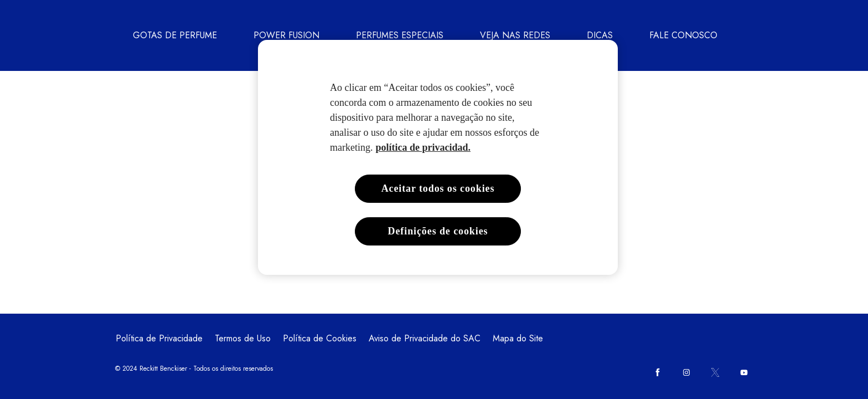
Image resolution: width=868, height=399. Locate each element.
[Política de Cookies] (320, 339)
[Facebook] (658, 372)
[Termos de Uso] (243, 339)
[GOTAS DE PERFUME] (175, 35)
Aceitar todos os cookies (438, 188)
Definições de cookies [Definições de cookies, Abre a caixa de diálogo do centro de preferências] (438, 231)
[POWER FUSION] (286, 35)
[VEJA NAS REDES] (515, 35)
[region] (438, 157)
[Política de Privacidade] (159, 339)
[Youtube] (744, 372)
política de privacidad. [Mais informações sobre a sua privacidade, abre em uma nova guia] (423, 147)
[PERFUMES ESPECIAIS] (400, 35)
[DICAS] (600, 35)
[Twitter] (715, 372)
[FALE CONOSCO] (683, 35)
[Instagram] (686, 372)
